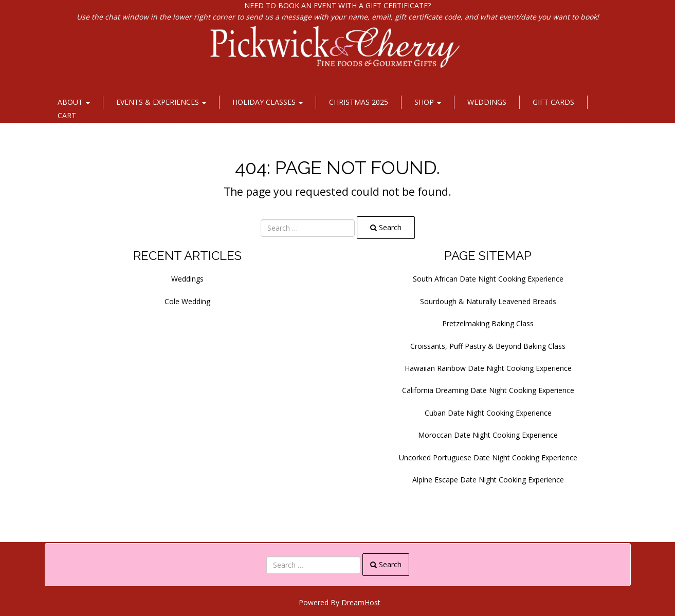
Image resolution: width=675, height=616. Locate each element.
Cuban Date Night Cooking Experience (488, 413)
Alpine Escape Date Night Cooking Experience (488, 480)
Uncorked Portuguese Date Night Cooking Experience (488, 458)
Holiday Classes (268, 102)
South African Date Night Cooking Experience (488, 279)
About (74, 102)
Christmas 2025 (359, 102)
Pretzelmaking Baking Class (488, 323)
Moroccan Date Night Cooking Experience (488, 435)
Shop (428, 102)
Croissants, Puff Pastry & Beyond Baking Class (488, 346)
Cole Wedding (187, 301)
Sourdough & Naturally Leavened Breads (488, 301)
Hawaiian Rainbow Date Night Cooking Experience (488, 368)
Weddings (487, 102)
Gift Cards (553, 102)
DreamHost (361, 602)
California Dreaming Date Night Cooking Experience (488, 390)
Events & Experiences (161, 102)
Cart (67, 115)
